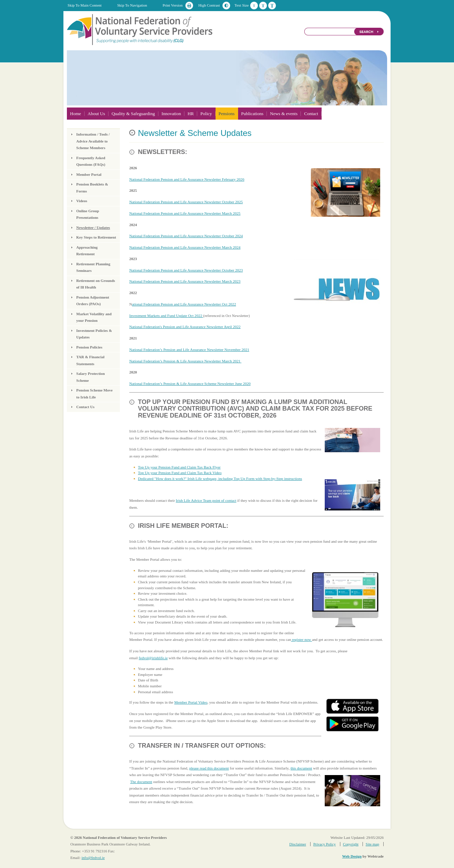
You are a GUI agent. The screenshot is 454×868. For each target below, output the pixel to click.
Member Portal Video (191, 702)
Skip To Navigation (132, 5)
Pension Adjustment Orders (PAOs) (93, 301)
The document (141, 782)
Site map (372, 844)
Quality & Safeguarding (133, 114)
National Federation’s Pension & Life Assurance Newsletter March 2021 (185, 361)
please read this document (209, 768)
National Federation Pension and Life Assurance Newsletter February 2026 (187, 179)
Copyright (351, 844)
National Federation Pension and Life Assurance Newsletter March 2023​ (185, 281)
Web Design (352, 856)
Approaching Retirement (87, 251)
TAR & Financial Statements (90, 360)
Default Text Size (254, 6)
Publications (252, 114)
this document (301, 768)
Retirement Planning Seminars (93, 267)
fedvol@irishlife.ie (153, 658)
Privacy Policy (325, 844)
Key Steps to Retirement (96, 237)
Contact (311, 114)
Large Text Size (272, 6)
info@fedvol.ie (93, 858)
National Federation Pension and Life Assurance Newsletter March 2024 (185, 247)
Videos (82, 201)
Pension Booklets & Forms (92, 188)
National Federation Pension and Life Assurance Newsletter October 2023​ (186, 270)
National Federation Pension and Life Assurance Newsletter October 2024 (186, 236)
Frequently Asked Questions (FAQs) (91, 161)
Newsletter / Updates (93, 227)
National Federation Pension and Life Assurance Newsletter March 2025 (185, 213)
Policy (206, 114)
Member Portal (89, 174)
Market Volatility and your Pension (94, 317)
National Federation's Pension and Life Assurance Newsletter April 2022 (185, 327)
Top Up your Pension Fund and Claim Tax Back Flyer (179, 467)
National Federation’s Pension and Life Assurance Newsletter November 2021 (189, 350)
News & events (284, 114)
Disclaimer (298, 844)
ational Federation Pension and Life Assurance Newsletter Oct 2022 (184, 304)
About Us (96, 114)
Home (76, 114)
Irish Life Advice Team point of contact (206, 500)
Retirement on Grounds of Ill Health (96, 284)
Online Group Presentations (88, 214)
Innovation (171, 114)
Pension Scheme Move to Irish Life (94, 394)
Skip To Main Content (85, 5)
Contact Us (85, 407)
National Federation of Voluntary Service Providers (140, 29)
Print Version (173, 5)
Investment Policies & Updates (94, 334)
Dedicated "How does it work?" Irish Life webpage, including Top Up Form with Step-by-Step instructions (220, 479)
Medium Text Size (263, 6)
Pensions (227, 114)
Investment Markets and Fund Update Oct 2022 (166, 316)
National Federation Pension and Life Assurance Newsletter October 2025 (186, 202)
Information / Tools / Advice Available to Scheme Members (93, 141)
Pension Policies (89, 347)
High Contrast (209, 5)
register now (302, 639)
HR (191, 114)
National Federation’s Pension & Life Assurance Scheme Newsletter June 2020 (190, 384)
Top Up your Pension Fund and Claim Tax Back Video (180, 473)
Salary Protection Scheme (90, 377)
